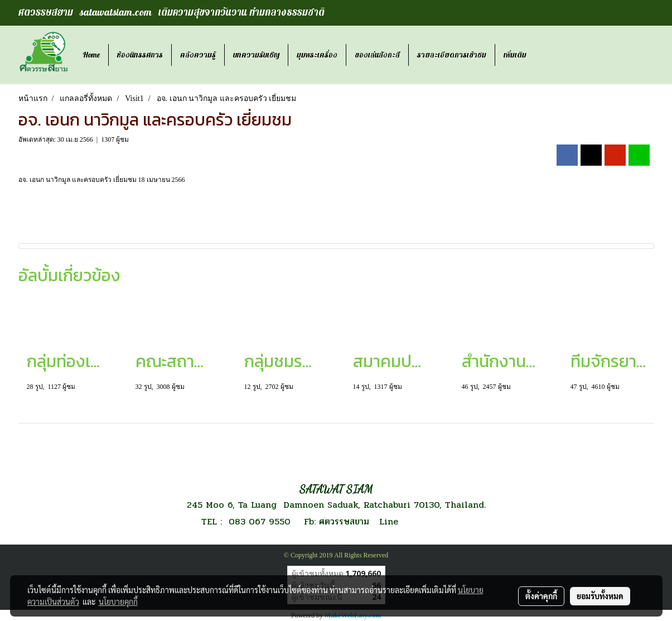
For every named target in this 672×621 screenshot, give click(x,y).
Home (91, 55)
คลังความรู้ (198, 55)
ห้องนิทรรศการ (140, 55)
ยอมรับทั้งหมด (600, 596)
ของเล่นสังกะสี (377, 55)
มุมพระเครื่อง (317, 55)
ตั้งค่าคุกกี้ (541, 596)
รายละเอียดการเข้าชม (452, 55)
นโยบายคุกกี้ (118, 601)
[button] (545, 55)
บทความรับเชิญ (256, 55)
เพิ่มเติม (515, 55)
